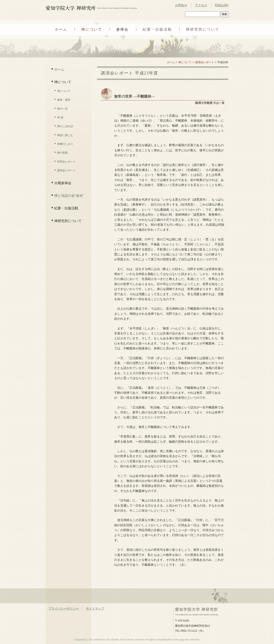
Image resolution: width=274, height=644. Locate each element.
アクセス (201, 5)
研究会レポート (66, 162)
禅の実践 (62, 153)
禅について (92, 29)
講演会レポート (66, 170)
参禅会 (123, 29)
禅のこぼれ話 (65, 126)
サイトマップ (95, 609)
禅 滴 (60, 117)
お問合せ (181, 5)
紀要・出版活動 (157, 29)
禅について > (186, 62)
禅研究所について (203, 29)
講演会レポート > (206, 62)
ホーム (61, 29)
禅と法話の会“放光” (69, 196)
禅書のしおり (65, 144)
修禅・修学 (64, 100)
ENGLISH (222, 5)
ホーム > (172, 62)
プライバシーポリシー (64, 609)
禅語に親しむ (65, 135)
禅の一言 (62, 109)
